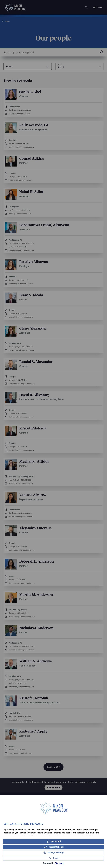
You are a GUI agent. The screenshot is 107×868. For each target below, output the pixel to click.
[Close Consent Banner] (53, 858)
